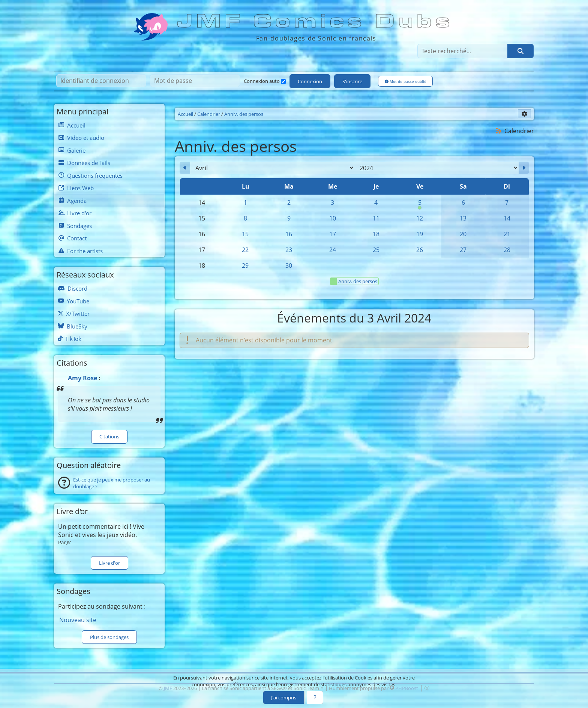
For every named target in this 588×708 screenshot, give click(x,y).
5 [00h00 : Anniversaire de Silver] (420, 204)
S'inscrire (352, 81)
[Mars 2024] (185, 168)
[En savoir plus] (315, 697)
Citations (109, 436)
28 (507, 250)
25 (376, 250)
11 (376, 218)
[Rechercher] (520, 51)
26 (420, 250)
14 (507, 218)
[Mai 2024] (524, 168)
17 (333, 234)
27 (463, 250)
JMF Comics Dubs (316, 21)
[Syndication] (499, 131)
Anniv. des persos (354, 281)
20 (463, 234)
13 (463, 218)
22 (245, 250)
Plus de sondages (109, 637)
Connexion (310, 81)
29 (245, 265)
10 (333, 218)
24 (333, 250)
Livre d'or (109, 563)
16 (289, 234)
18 (376, 234)
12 (420, 218)
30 (289, 265)
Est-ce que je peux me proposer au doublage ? (112, 483)
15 (245, 234)
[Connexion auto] (283, 82)
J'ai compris (284, 697)
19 (420, 234)
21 (507, 234)
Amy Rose (82, 378)
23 (289, 250)
